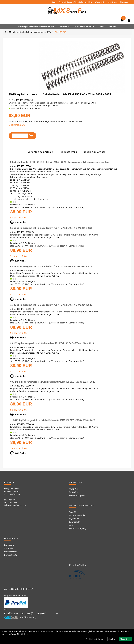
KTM (49, 32)
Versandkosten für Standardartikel (66, 121)
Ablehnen (113, 639)
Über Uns (112, 2)
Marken (113, 26)
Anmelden (73, 489)
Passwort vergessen (78, 495)
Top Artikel (9, 548)
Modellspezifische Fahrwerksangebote (36, 26)
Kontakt (72, 512)
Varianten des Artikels (41, 152)
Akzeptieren (126, 639)
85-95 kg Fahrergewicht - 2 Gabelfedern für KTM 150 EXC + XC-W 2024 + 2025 (60, 94)
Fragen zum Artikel (94, 152)
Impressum (74, 519)
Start (54, 2)
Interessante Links (77, 515)
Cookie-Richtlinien (19, 634)
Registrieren (74, 492)
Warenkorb (100, 2)
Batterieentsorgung (77, 528)
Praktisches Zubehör (84, 26)
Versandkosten (10, 552)
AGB (71, 525)
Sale (102, 26)
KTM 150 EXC (60, 32)
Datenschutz (74, 522)
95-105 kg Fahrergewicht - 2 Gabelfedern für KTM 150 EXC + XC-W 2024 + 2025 (52, 343)
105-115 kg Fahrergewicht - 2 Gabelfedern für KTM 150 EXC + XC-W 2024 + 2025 (53, 382)
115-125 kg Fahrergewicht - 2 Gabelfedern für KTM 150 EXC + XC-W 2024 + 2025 (53, 420)
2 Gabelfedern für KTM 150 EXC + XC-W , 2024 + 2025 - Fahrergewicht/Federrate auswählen (59, 162)
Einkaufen (125, 2)
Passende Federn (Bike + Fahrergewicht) (75, 2)
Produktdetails (68, 152)
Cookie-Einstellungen (95, 639)
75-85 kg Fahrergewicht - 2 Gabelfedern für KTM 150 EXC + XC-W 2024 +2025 (51, 305)
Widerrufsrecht (11, 555)
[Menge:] (20, 136)
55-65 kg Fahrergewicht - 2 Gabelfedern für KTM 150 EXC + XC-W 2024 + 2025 (51, 228)
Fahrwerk (64, 26)
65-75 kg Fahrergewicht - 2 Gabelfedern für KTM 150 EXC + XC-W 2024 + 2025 (51, 266)
